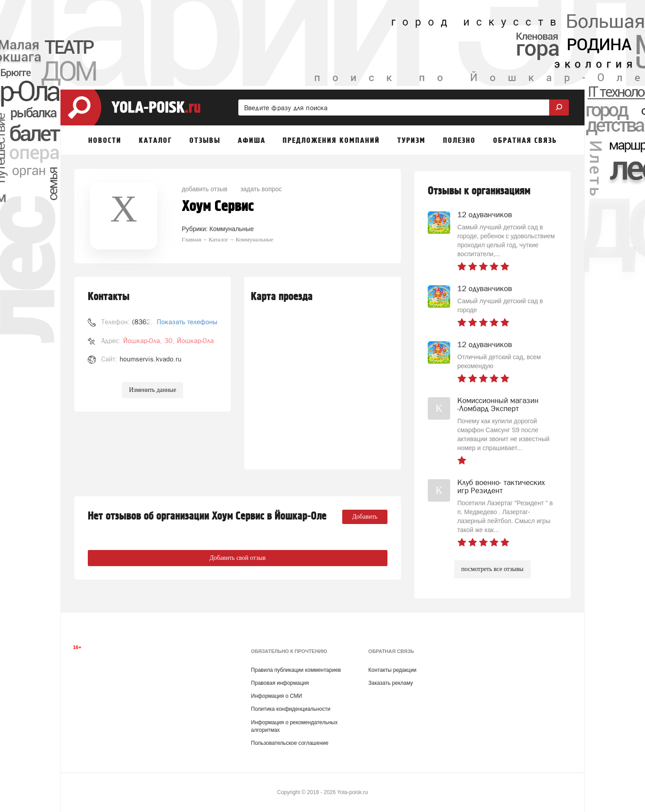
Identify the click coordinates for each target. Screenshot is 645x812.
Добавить (365, 517)
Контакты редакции (392, 670)
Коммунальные (232, 229)
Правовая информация (280, 683)
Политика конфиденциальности (290, 709)
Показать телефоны (187, 322)
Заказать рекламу (391, 683)
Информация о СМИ (276, 696)
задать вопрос (261, 189)
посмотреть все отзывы (492, 569)
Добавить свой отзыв (238, 558)
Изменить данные (153, 390)
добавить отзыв (205, 189)
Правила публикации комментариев (296, 670)
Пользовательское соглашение (290, 743)
